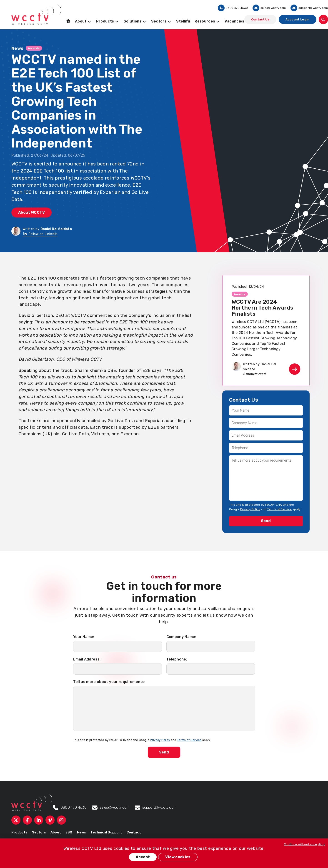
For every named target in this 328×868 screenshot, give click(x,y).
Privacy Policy (250, 509)
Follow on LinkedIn (40, 234)
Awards (34, 48)
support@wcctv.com (309, 8)
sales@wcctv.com (269, 8)
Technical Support (106, 832)
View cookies (178, 857)
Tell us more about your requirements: (109, 682)
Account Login (298, 19)
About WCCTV (31, 212)
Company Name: (181, 637)
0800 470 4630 (233, 8)
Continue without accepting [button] (304, 844)
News (82, 832)
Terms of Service (280, 509)
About (56, 832)
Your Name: (84, 637)
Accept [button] (143, 857)
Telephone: (177, 659)
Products (19, 832)
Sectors (39, 832)
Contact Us (260, 19)
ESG (69, 832)
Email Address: (87, 659)
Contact (134, 832)
